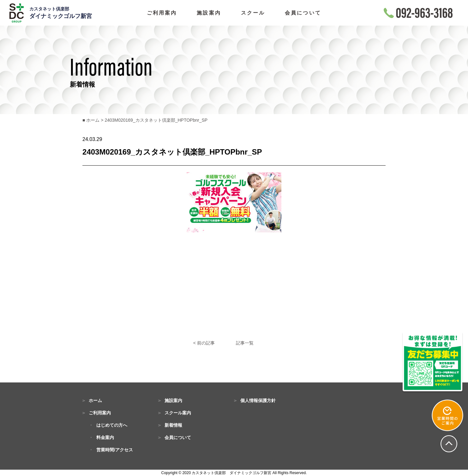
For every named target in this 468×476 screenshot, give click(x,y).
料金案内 (105, 437)
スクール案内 (178, 413)
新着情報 (173, 425)
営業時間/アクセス (115, 450)
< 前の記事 (204, 343)
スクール (253, 13)
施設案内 (209, 13)
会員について (303, 13)
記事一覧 (245, 343)
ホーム (95, 400)
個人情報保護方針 (258, 400)
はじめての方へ (112, 425)
